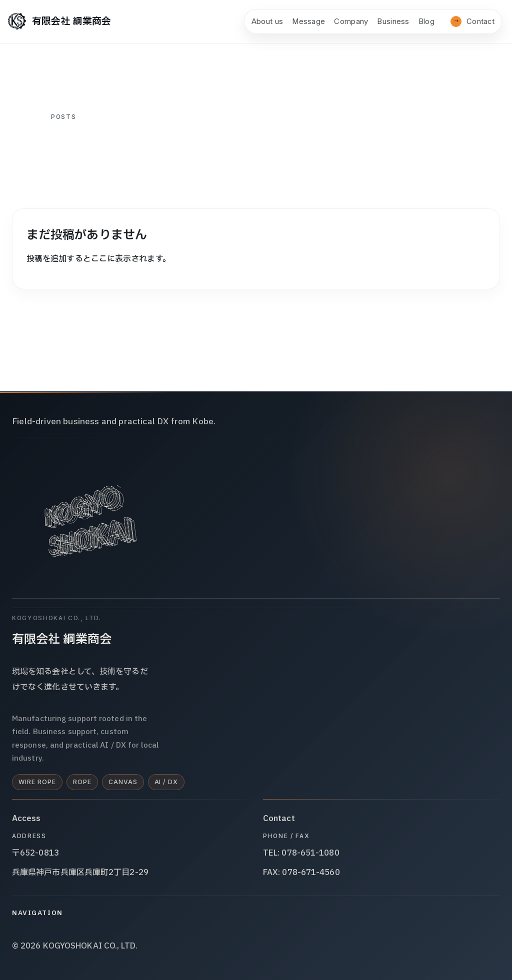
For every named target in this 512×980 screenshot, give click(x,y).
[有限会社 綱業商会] (59, 21)
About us (267, 21)
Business (393, 21)
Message (308, 21)
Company (351, 21)
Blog (426, 21)
